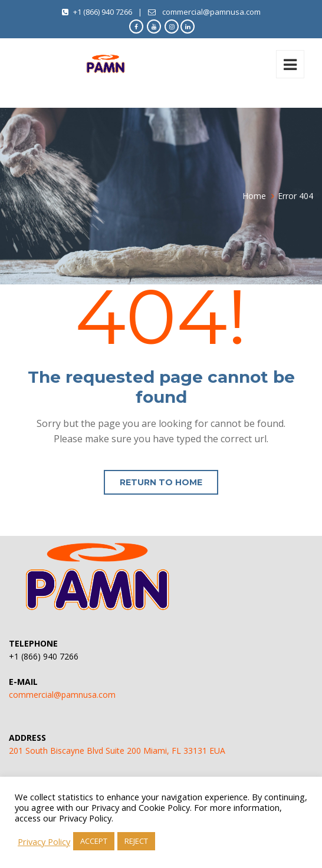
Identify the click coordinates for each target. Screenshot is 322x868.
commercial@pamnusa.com (62, 695)
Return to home (161, 482)
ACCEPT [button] (94, 841)
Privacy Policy (44, 842)
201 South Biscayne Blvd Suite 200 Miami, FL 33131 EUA (117, 751)
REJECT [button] (136, 841)
